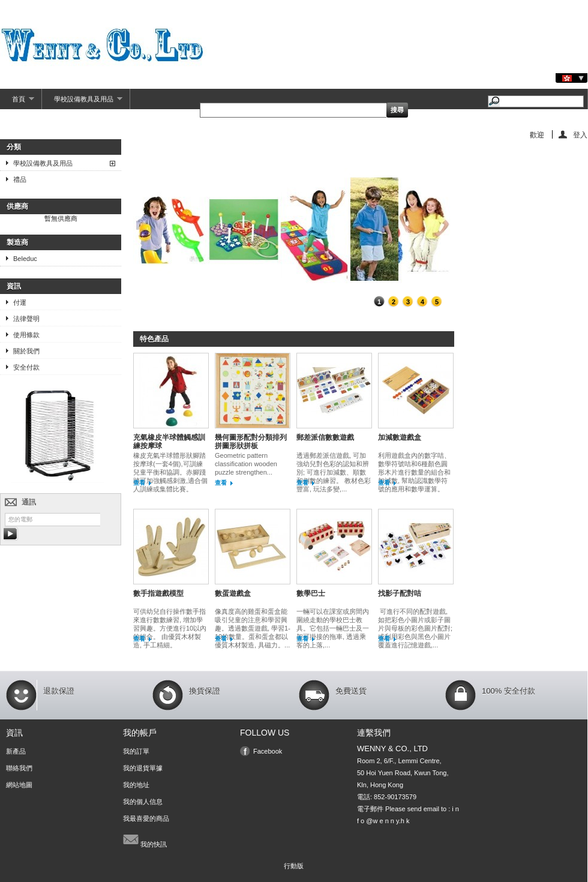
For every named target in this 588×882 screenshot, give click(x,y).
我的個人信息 (143, 802)
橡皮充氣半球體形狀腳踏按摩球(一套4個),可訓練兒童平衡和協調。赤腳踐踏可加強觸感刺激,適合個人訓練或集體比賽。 (170, 472)
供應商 (17, 206)
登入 (580, 135)
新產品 (16, 751)
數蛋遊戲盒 (233, 593)
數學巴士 (311, 593)
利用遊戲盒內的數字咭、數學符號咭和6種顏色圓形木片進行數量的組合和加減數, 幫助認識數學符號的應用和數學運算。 (414, 472)
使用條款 (26, 335)
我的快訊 (145, 839)
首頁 (17, 102)
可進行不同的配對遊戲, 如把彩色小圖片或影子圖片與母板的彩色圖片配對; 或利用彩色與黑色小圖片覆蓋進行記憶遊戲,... (415, 628)
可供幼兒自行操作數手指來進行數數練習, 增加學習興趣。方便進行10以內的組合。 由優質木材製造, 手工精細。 (170, 628)
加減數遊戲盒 (400, 437)
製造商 (17, 242)
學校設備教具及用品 (82, 102)
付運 (20, 302)
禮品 (20, 179)
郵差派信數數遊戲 (325, 437)
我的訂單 (136, 751)
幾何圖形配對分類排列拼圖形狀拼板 (251, 442)
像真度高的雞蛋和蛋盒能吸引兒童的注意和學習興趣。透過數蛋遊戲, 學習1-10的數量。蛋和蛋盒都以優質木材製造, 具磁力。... (253, 628)
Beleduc (25, 259)
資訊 (14, 286)
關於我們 (26, 351)
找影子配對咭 (400, 593)
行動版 (294, 866)
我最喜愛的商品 (146, 818)
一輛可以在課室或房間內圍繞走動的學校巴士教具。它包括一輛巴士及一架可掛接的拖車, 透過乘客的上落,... (333, 628)
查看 (139, 483)
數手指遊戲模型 (158, 593)
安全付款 (26, 367)
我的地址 (136, 785)
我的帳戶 (140, 733)
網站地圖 (19, 785)
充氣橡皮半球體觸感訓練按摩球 (169, 442)
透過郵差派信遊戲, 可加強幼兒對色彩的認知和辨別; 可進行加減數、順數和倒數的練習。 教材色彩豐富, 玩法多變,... (334, 472)
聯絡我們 (19, 768)
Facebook (268, 751)
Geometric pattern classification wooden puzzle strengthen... (246, 464)
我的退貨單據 (143, 768)
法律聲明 (26, 319)
